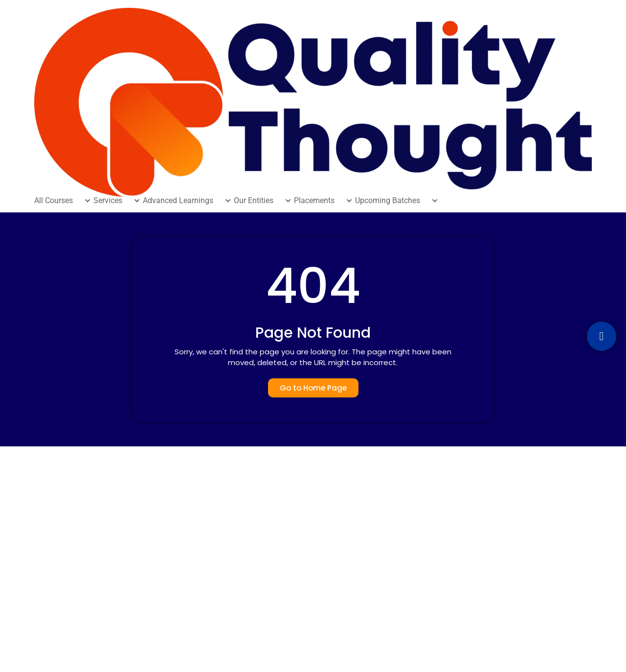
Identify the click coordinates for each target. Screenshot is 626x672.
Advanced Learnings (178, 201)
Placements (314, 201)
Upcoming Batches (388, 201)
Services (108, 201)
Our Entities (254, 201)
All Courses (54, 201)
